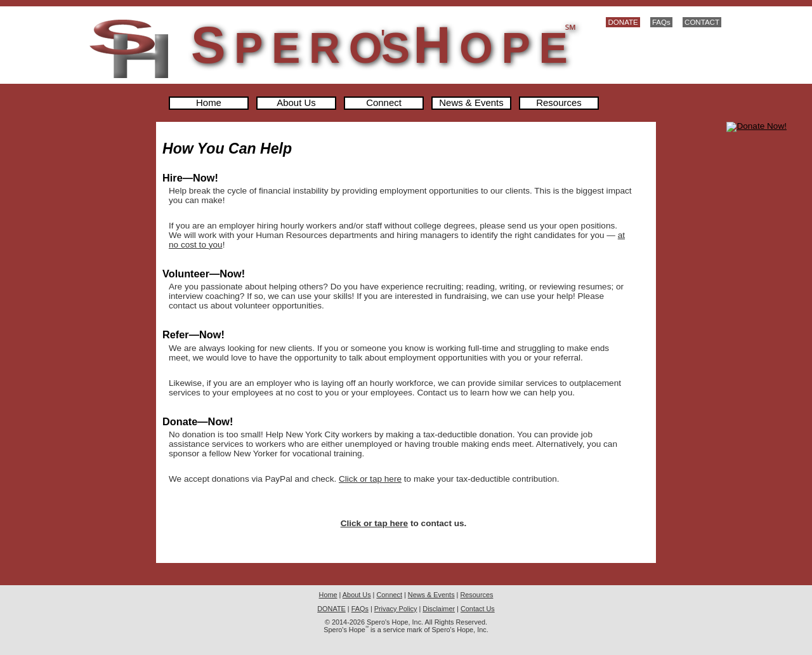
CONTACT (702, 22)
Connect (384, 103)
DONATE (623, 22)
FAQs (661, 22)
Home (209, 103)
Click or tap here (370, 479)
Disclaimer (439, 609)
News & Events (471, 103)
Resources (559, 103)
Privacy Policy (396, 609)
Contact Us (478, 609)
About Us (296, 103)
